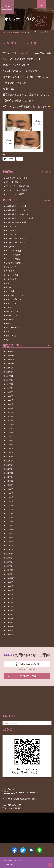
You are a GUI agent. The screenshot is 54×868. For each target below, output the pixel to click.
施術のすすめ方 (12, 319)
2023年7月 (10, 452)
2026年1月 (10, 359)
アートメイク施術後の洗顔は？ (18, 193)
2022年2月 (10, 521)
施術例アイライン (13, 323)
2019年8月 (10, 642)
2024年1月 (10, 428)
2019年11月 (10, 630)
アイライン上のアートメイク (17, 246)
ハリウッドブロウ (13, 282)
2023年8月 (10, 448)
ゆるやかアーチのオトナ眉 (17, 185)
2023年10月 (10, 440)
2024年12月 (10, 383)
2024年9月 (10, 395)
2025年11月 (10, 367)
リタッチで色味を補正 (15, 201)
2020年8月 (10, 593)
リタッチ (9, 314)
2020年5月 (10, 605)
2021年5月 (10, 557)
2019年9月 (10, 638)
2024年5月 (10, 411)
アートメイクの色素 (14, 258)
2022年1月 (10, 525)
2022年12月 (10, 480)
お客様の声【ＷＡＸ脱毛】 (16, 230)
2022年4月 (10, 512)
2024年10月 (10, 391)
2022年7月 (10, 500)
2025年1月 (10, 379)
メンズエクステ (12, 310)
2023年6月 (10, 456)
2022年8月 (10, 496)
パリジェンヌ (11, 286)
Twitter (21, 848)
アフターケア (11, 254)
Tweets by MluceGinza (13, 715)
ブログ (8, 290)
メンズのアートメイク (29, 56)
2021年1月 (10, 573)
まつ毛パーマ (11, 238)
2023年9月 (10, 444)
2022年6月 (10, 504)
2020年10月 (10, 585)
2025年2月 (10, 375)
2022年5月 (10, 508)
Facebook (10, 848)
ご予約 (41, 6)
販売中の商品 (11, 343)
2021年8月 (10, 545)
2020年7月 (10, 597)
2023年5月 (10, 460)
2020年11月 (10, 581)
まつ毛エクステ (12, 234)
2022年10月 (10, 488)
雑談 (7, 347)
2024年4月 (10, 415)
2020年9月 (10, 589)
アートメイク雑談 (13, 266)
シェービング (11, 274)
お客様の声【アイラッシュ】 (17, 217)
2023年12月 (10, 432)
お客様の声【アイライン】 (16, 213)
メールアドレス (33, 848)
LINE (44, 848)
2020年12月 (10, 577)
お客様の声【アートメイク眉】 (18, 221)
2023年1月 (10, 476)
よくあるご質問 (12, 242)
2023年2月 (10, 472)
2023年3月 (10, 468)
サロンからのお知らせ (14, 270)
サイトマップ (25, 860)
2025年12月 (10, 363)
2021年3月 (10, 565)
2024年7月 (10, 403)
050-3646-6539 (29, 673)
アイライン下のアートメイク (17, 250)
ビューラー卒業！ (13, 189)
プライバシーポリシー (10, 860)
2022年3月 (10, 517)
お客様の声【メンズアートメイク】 (20, 225)
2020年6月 (10, 601)
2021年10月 (10, 537)
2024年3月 (10, 419)
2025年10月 (10, 371)
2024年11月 (10, 387)
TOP (5, 32)
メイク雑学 (10, 298)
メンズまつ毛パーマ (14, 306)
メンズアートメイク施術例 (17, 197)
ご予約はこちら (28, 687)
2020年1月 (10, 622)
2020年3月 (10, 614)
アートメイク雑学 (13, 262)
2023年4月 (10, 464)
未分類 (8, 331)
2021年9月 (10, 541)
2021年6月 (10, 553)
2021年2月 (10, 569)
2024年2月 (10, 424)
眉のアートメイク (13, 335)
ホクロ (8, 294)
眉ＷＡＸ (9, 339)
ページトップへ (49, 864)
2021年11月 (10, 533)
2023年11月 (10, 436)
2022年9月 (10, 492)
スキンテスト (11, 278)
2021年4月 (10, 561)
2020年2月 (10, 618)
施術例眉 (9, 327)
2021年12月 (10, 529)
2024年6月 (10, 407)
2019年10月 (10, 634)
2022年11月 (10, 484)
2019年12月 (10, 626)
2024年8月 (10, 399)
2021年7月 (10, 549)
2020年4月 (10, 610)
